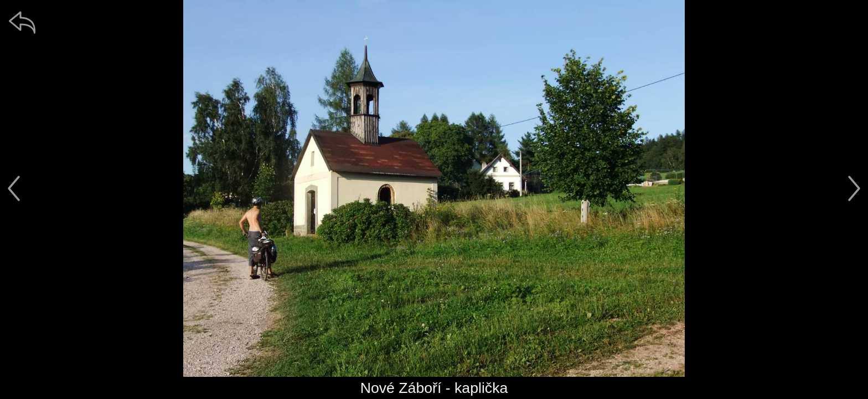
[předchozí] (14, 188)
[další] (854, 188)
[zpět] (22, 22)
